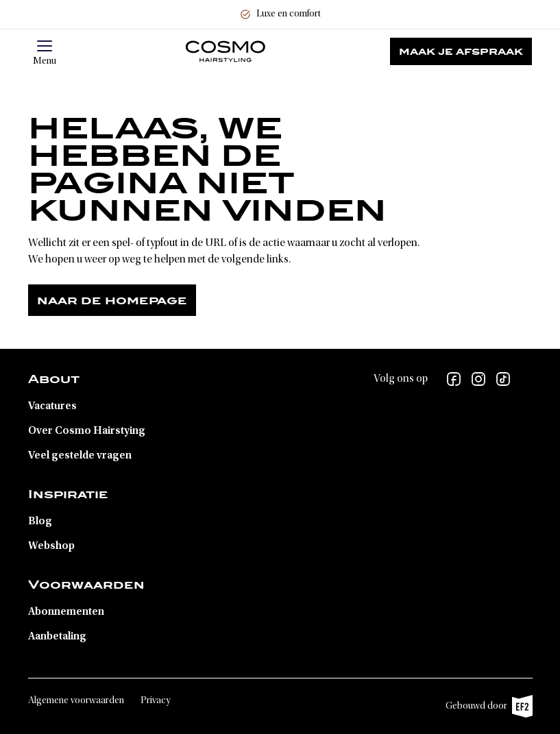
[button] (45, 46)
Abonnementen (66, 612)
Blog (40, 522)
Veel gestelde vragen (80, 456)
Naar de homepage (112, 300)
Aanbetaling (57, 637)
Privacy (156, 701)
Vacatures (52, 406)
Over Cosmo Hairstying (87, 431)
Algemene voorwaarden (76, 701)
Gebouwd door (489, 706)
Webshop (51, 546)
